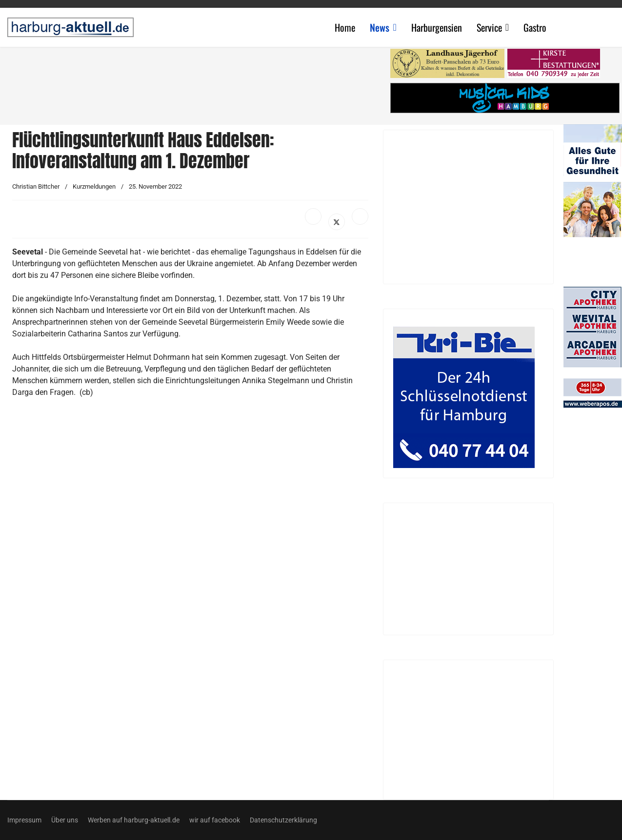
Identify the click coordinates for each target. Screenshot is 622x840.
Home (345, 27)
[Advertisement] (195, 83)
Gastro (535, 27)
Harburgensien (437, 27)
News (380, 27)
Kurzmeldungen (94, 186)
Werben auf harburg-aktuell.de (134, 820)
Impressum (24, 820)
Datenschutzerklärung (283, 820)
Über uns (65, 820)
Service (489, 27)
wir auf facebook (215, 820)
